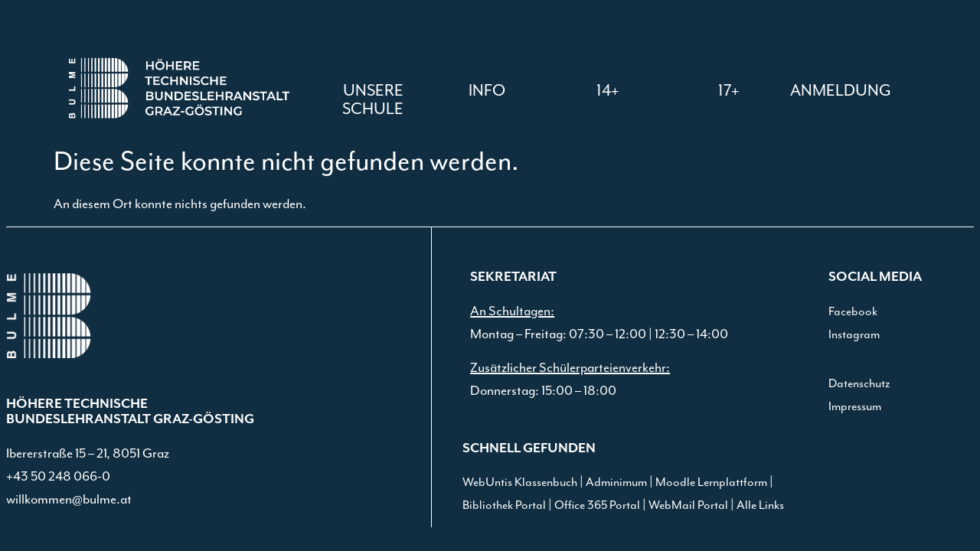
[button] (487, 91)
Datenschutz (859, 384)
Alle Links (760, 505)
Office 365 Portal (597, 505)
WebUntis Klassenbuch (520, 483)
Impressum (855, 407)
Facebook (853, 312)
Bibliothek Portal (504, 505)
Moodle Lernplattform (711, 483)
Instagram (854, 335)
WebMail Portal (688, 505)
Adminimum (616, 483)
